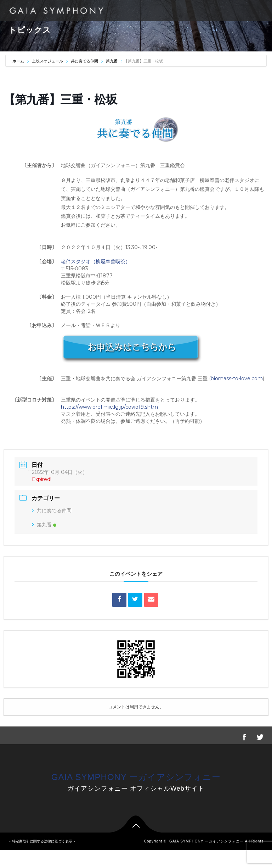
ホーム (19, 61)
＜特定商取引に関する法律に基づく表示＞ (42, 841)
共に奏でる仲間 (84, 61)
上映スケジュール (47, 61)
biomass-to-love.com (237, 378)
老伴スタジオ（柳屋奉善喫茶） (96, 261)
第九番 (112, 61)
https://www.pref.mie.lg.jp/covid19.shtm (109, 407)
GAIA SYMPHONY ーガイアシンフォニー (136, 777)
